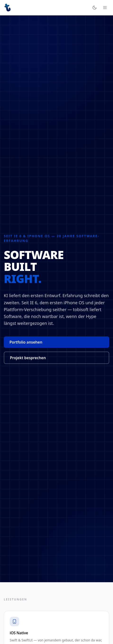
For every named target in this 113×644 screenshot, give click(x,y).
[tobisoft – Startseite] (8, 8)
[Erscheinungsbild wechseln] (95, 8)
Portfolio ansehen (26, 342)
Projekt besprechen (28, 358)
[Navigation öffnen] (105, 8)
